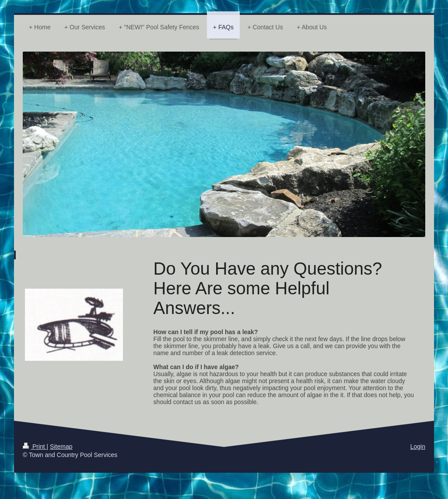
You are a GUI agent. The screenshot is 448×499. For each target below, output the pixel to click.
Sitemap (61, 447)
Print (35, 447)
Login (418, 447)
